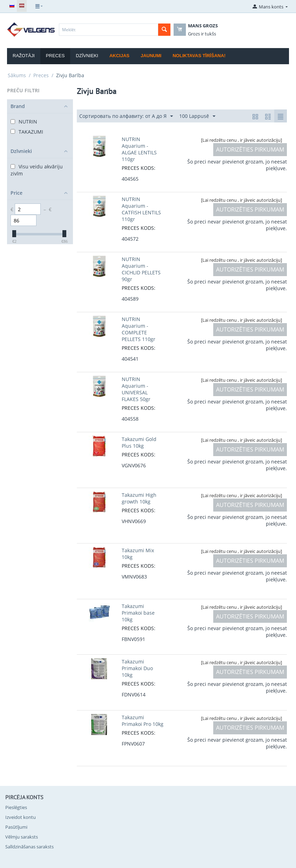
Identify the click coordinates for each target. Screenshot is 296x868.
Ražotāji (24, 56)
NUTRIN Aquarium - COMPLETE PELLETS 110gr (139, 329)
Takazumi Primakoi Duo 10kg (137, 668)
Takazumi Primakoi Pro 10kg (143, 721)
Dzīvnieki (87, 56)
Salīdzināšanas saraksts (29, 847)
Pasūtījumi (16, 827)
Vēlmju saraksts (22, 837)
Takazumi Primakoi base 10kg (138, 613)
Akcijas (119, 56)
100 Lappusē (197, 116)
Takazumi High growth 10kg (139, 498)
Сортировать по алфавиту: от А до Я (126, 116)
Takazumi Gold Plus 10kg (139, 442)
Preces (55, 56)
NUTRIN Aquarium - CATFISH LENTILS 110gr (141, 209)
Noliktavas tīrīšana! (199, 56)
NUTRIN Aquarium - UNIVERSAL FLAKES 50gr (136, 389)
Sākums (17, 75)
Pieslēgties (16, 807)
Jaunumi (151, 56)
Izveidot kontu (21, 817)
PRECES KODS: (139, 168)
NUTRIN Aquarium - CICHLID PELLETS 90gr (141, 269)
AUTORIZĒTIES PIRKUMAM (250, 149)
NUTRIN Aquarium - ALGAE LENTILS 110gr (139, 149)
